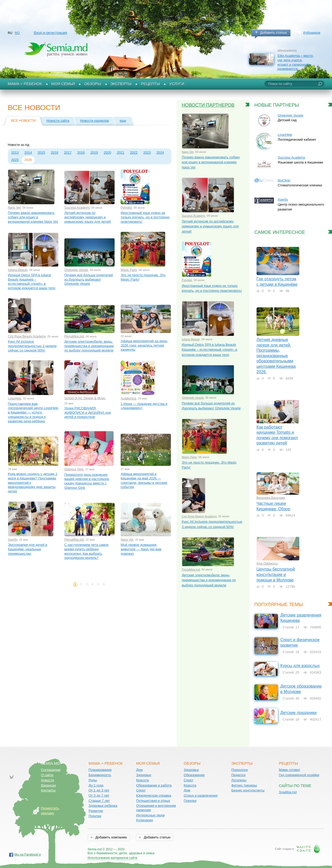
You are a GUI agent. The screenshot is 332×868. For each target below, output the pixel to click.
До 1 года (96, 785)
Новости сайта (58, 121)
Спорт (141, 790)
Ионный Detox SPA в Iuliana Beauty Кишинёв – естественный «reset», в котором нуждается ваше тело (32, 282)
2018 (81, 152)
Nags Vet (14, 208)
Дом (139, 770)
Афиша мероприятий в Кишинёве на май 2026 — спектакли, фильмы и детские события (144, 480)
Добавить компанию (111, 837)
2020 (107, 152)
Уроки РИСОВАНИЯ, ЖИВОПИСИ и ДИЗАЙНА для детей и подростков (88, 412)
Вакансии (48, 785)
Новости (47, 780)
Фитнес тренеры (244, 785)
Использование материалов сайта (113, 858)
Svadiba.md (288, 792)
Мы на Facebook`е (28, 855)
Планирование (100, 770)
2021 (120, 152)
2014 (28, 152)
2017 (68, 152)
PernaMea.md (74, 336)
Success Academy (77, 208)
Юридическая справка (154, 795)
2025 (15, 160)
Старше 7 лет (99, 801)
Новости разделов (94, 121)
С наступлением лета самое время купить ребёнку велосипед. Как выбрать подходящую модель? (87, 551)
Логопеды (239, 780)
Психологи (240, 770)
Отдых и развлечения (200, 795)
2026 (28, 160)
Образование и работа (154, 785)
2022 (134, 152)
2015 (41, 152)
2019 (94, 152)
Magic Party (129, 270)
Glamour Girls (74, 469)
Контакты (48, 790)
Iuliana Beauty (18, 270)
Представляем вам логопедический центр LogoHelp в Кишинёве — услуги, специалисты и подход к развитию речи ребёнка (33, 412)
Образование (194, 775)
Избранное (312, 33)
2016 (55, 152)
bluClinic (284, 180)
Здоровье (144, 775)
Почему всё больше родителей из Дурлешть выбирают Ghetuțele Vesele (89, 279)
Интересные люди (150, 815)
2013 (15, 152)
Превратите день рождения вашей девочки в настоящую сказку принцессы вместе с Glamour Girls (87, 481)
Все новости (23, 121)
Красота (143, 780)
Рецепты (150, 84)
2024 (160, 152)
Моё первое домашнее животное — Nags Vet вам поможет (141, 549)
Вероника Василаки (271, 498)
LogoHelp (15, 398)
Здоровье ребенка (103, 806)
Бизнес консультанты (248, 790)
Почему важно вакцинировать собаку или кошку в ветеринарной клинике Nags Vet (33, 217)
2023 (147, 152)
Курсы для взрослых (300, 666)
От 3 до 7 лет (99, 795)
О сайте (47, 775)
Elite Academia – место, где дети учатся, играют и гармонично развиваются (296, 62)
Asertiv (13, 540)
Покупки (95, 816)
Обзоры (93, 84)
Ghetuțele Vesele (76, 270)
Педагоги (238, 775)
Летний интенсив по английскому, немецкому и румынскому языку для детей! (88, 217)
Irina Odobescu (267, 564)
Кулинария (145, 820)
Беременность (100, 775)
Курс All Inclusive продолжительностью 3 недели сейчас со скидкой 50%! (32, 346)
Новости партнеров (208, 105)
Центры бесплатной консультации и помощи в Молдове (276, 574)
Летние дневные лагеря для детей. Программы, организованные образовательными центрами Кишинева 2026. (276, 356)
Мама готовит (290, 770)
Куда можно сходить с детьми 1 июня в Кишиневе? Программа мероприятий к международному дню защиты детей (33, 483)
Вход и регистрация (50, 33)
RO (17, 33)
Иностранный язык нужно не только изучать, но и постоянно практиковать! (145, 217)
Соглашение (51, 770)
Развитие (96, 811)
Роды (93, 780)
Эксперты (121, 84)
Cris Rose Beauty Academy (27, 336)
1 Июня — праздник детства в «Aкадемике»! (144, 406)
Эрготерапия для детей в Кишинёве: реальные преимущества (28, 549)
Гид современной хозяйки (299, 775)
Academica (128, 398)
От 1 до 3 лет (99, 790)
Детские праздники (299, 713)
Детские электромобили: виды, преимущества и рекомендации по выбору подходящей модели (89, 346)
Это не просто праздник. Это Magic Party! (143, 277)
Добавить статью (274, 33)
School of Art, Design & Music (85, 398)
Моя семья (63, 84)
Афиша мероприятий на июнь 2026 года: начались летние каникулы (144, 345)
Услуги (177, 84)
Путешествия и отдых (153, 801)
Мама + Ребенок (25, 84)
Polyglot (126, 208)
